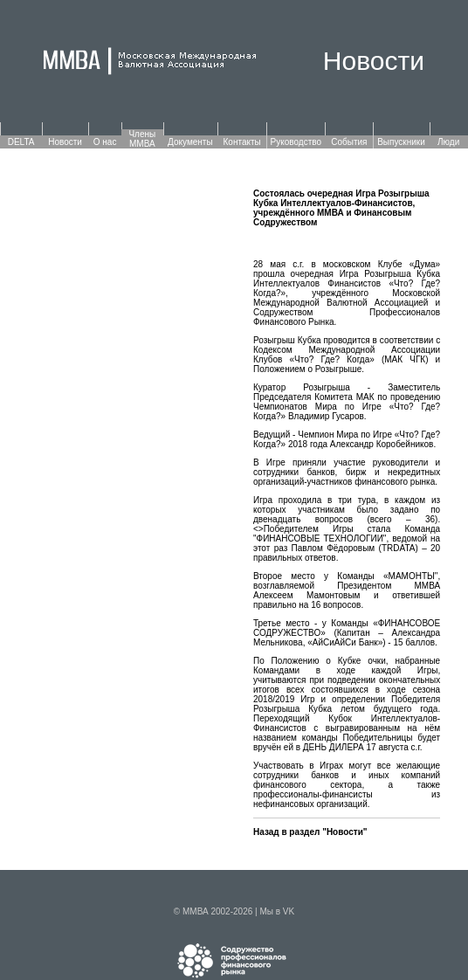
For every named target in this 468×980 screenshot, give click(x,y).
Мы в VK (277, 911)
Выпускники (401, 142)
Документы (190, 142)
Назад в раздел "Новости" (310, 832)
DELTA (21, 142)
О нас (105, 142)
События (349, 142)
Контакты (242, 142)
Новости (65, 142)
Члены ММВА (142, 139)
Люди (448, 142)
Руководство (296, 142)
